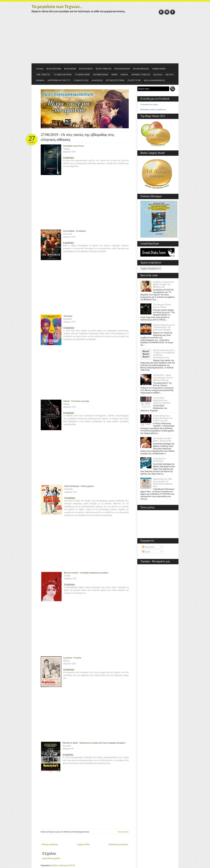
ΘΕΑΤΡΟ (170, 75)
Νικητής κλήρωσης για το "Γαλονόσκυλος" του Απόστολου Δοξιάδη (164, 327)
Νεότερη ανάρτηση (50, 844)
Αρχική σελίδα (83, 844)
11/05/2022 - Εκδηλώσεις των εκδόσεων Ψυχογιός (162, 400)
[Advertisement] (105, 40)
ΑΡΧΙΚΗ (40, 69)
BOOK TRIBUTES (104, 69)
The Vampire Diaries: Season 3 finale (162, 306)
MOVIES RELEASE (141, 69)
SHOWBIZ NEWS (101, 75)
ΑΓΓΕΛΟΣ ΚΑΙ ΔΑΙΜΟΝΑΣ (159, 460)
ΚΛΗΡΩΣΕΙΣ (97, 80)
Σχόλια (146, 552)
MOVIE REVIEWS (122, 69)
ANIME (114, 75)
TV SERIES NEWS (82, 75)
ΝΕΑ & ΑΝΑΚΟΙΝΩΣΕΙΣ (154, 80)
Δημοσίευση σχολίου (51, 858)
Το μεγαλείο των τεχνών (149, 104)
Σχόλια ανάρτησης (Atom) (64, 865)
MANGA (124, 75)
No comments (123, 832)
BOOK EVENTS (86, 69)
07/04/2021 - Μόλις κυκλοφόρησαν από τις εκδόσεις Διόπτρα (163, 378)
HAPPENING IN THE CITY (59, 80)
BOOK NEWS (70, 69)
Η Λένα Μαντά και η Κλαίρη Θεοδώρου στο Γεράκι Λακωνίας (163, 418)
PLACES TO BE (134, 80)
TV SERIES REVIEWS (63, 75)
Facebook (173, 12)
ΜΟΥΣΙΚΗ (158, 75)
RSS (167, 12)
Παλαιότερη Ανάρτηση (118, 844)
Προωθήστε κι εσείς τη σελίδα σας (153, 109)
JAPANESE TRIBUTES (141, 75)
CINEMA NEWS (159, 69)
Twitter (161, 12)
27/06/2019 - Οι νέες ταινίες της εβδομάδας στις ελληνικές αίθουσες (77, 137)
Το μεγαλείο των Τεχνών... (57, 6)
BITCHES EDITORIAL (115, 80)
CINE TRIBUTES (43, 75)
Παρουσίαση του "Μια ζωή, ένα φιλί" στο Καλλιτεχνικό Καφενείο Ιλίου (163, 483)
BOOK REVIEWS (54, 69)
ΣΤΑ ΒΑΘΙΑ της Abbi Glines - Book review (162, 439)
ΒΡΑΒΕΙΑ (40, 80)
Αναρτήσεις (148, 547)
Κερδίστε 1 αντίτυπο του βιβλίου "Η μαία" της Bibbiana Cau (163, 284)
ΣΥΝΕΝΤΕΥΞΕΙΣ (81, 80)
